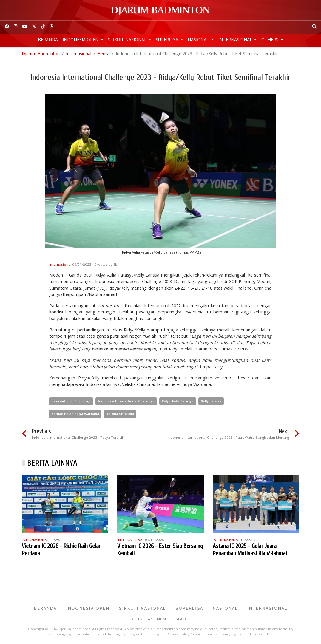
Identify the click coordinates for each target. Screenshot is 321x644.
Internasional (236, 40)
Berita (104, 54)
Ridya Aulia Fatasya (178, 401)
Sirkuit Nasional (128, 40)
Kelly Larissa (211, 401)
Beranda (48, 40)
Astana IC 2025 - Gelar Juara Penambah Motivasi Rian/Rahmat (250, 550)
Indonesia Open (81, 40)
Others (270, 40)
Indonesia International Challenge (126, 401)
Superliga (168, 40)
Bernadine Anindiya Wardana (75, 414)
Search (183, 619)
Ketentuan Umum (149, 619)
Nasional (199, 40)
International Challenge (71, 401)
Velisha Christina (120, 414)
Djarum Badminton (41, 54)
